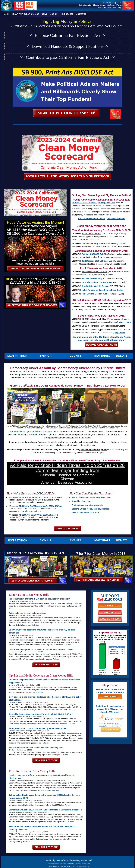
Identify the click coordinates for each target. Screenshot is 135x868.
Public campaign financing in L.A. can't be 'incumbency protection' (39, 599)
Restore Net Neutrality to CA (95, 278)
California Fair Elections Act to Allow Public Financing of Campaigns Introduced (45, 810)
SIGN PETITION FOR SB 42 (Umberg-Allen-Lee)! (94, 203)
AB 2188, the (38, 515)
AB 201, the (40, 506)
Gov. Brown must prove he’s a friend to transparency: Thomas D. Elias (41, 650)
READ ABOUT (78, 303)
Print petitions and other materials (87, 505)
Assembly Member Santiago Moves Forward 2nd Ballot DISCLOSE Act (41, 714)
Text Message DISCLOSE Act (95, 261)
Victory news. (125, 322)
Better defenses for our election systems (27, 613)
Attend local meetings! (82, 501)
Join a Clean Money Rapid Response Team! (91, 497)
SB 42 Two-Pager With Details (92, 219)
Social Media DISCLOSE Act (95, 272)
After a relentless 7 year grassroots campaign (30, 432)
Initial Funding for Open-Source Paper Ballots (103, 290)
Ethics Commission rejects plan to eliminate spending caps (36, 748)
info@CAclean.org (83, 867)
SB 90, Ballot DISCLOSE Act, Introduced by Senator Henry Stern (38, 728)
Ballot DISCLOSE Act (92, 234)
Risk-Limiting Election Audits (95, 294)
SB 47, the (34, 497)
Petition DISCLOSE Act (92, 254)
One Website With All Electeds (96, 286)
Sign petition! (119, 333)
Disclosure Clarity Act (92, 243)
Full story (36, 625)
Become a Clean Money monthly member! (91, 509)
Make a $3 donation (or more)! (85, 513)
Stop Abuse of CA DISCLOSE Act (97, 282)
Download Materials (116, 219)
